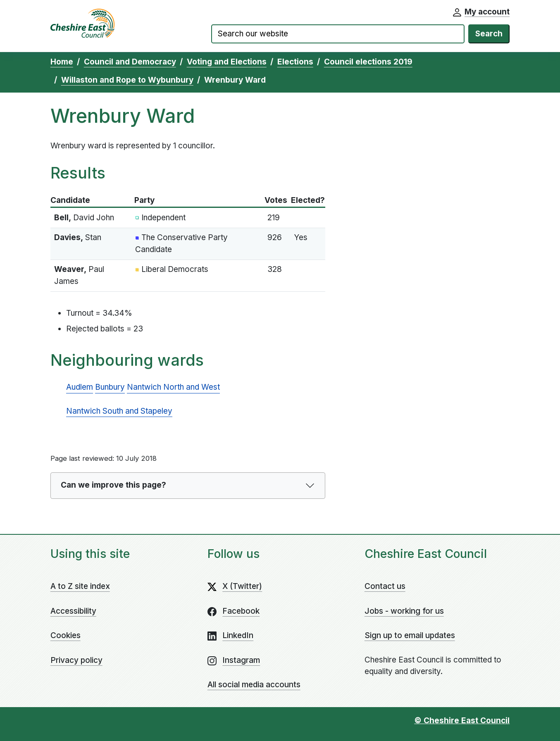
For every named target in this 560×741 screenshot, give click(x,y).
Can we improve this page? (113, 485)
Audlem (80, 387)
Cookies (66, 635)
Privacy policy (76, 660)
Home (62, 62)
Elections (295, 62)
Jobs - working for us (404, 611)
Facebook (241, 611)
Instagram (241, 660)
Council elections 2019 (368, 62)
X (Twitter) (242, 586)
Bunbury (110, 387)
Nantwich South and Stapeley (119, 411)
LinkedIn (238, 635)
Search (489, 34)
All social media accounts (254, 685)
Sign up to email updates (410, 635)
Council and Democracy (130, 62)
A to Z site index (80, 586)
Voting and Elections (227, 62)
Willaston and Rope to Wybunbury (127, 80)
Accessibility (73, 611)
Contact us (385, 586)
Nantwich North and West (173, 387)
